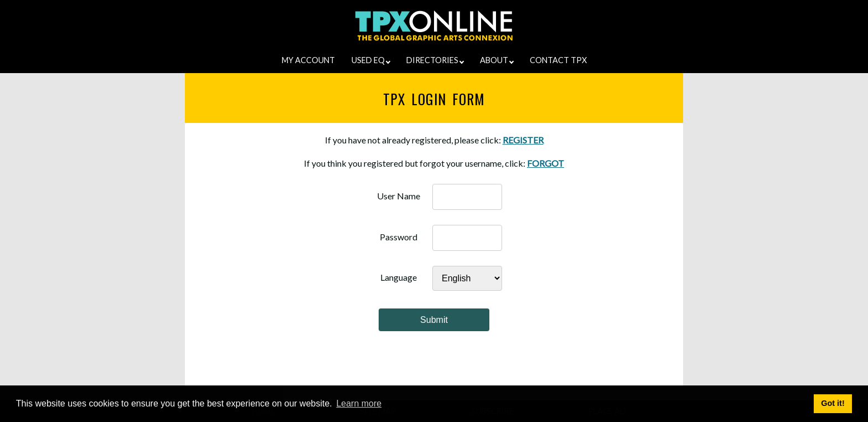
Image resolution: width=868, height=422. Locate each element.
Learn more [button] (359, 403)
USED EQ (371, 60)
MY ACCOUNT (308, 60)
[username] (467, 197)
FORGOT (546, 163)
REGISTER (523, 140)
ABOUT (497, 60)
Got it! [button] (833, 403)
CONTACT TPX (558, 60)
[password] (467, 238)
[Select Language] (467, 278)
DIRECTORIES (435, 60)
